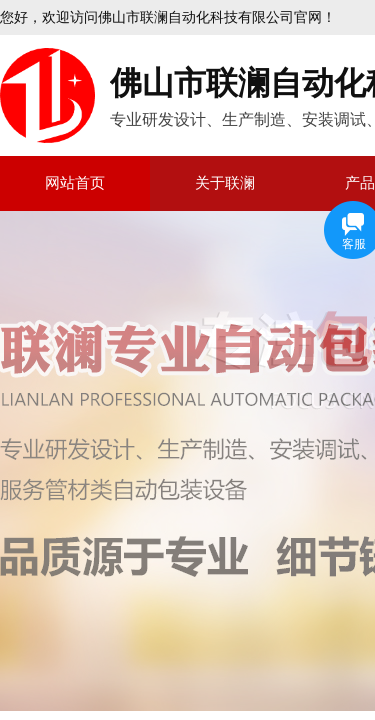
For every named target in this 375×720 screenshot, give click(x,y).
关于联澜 (225, 183)
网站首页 (75, 183)
